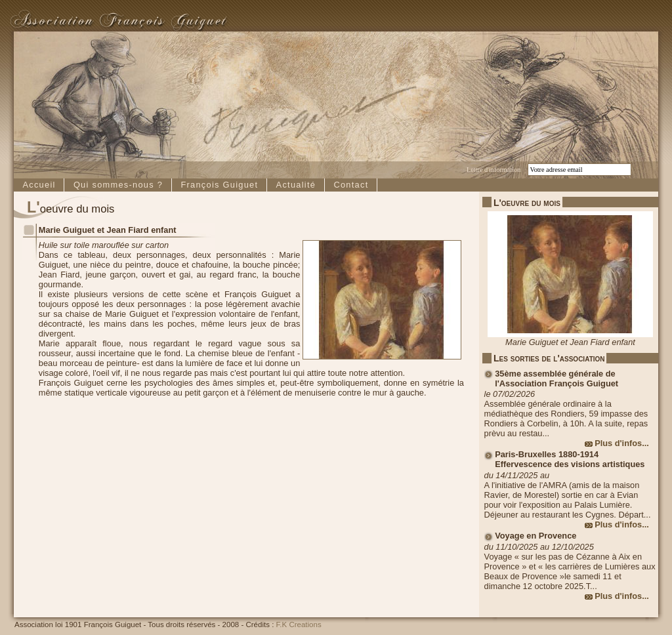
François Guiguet (219, 185)
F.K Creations (299, 625)
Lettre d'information (493, 170)
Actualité (296, 185)
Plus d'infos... (622, 443)
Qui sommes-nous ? (118, 185)
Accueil (39, 185)
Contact (351, 185)
